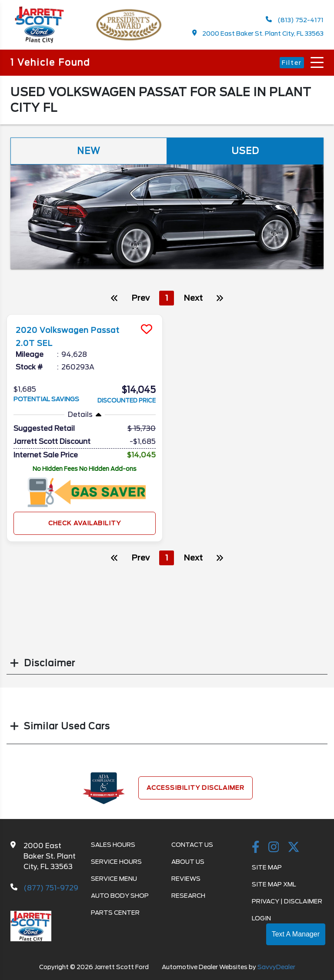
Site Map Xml (274, 884)
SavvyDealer (276, 967)
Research (188, 896)
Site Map (267, 867)
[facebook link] (256, 848)
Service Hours (116, 862)
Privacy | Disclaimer (287, 901)
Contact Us (192, 845)
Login (261, 918)
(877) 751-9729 (51, 888)
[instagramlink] (274, 848)
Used (245, 151)
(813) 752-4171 (295, 20)
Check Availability (85, 523)
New (89, 151)
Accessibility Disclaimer (195, 788)
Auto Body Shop (120, 896)
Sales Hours (113, 845)
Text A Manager (296, 934)
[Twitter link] (294, 848)
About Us (188, 862)
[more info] (85, 316)
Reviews (186, 879)
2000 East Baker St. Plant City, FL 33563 (258, 33)
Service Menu (114, 879)
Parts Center (115, 913)
